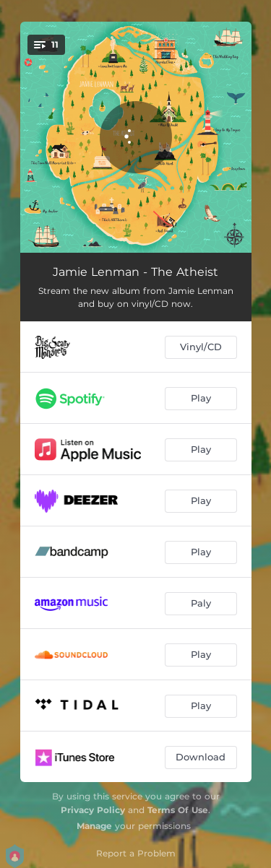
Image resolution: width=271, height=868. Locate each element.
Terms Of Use (178, 810)
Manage (94, 826)
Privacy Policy (93, 810)
